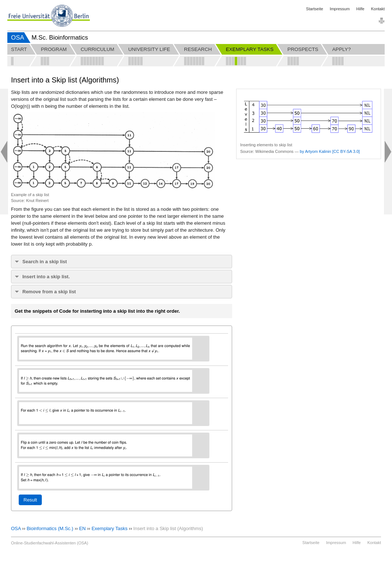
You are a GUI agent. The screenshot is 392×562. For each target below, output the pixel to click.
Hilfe (360, 9)
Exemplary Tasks (110, 528)
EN (83, 528)
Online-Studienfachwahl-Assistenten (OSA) (50, 543)
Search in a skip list (45, 262)
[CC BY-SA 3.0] (346, 151)
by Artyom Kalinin (316, 151)
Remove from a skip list (49, 292)
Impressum (340, 9)
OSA (18, 38)
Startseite (315, 9)
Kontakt (378, 9)
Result (30, 500)
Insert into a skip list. (46, 277)
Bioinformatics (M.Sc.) (50, 528)
